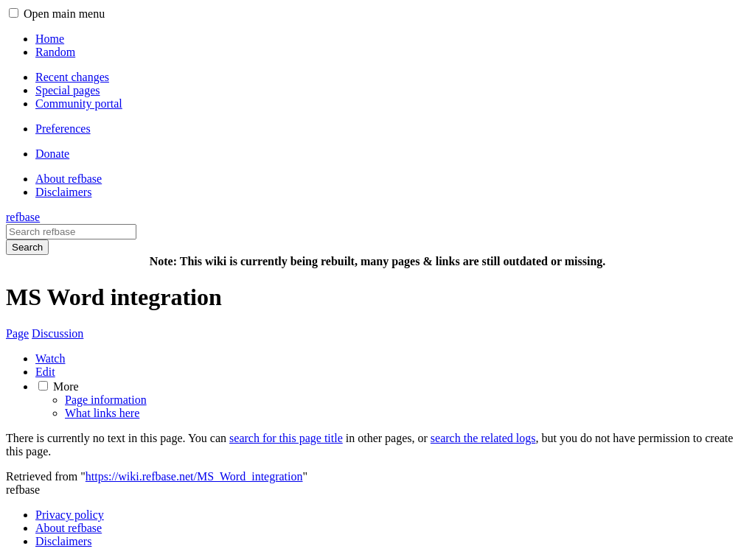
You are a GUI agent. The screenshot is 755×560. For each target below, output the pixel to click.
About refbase (69, 528)
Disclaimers (63, 541)
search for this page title (286, 438)
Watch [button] (50, 358)
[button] (14, 13)
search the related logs (483, 438)
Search (27, 247)
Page (17, 333)
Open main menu (64, 14)
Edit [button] (45, 372)
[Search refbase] (71, 232)
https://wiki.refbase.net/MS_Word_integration (194, 476)
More (66, 386)
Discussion (58, 333)
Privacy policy (70, 515)
